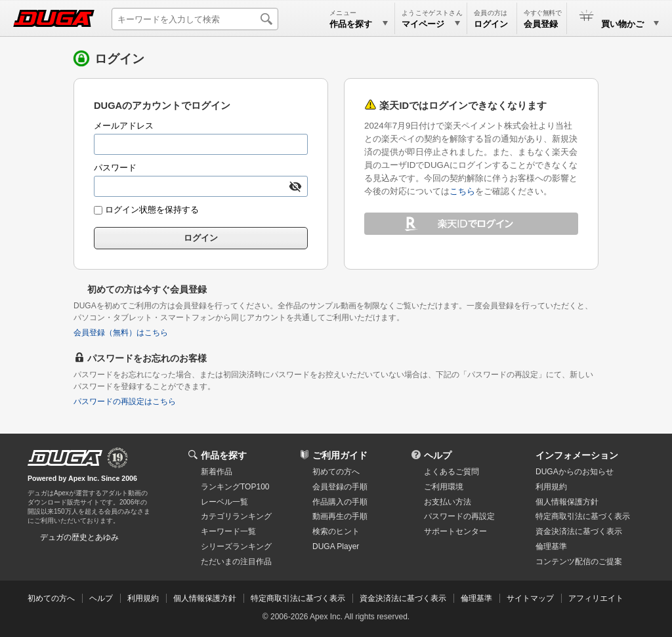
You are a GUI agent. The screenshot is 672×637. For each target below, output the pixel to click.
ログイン (491, 24)
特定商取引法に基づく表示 (298, 598)
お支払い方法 (448, 502)
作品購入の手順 (340, 502)
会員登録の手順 (340, 487)
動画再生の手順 (340, 516)
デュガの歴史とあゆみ (79, 537)
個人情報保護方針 (567, 502)
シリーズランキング (236, 546)
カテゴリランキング (236, 516)
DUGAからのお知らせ (575, 472)
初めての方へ (336, 472)
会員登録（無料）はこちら (121, 333)
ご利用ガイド (340, 455)
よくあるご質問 (451, 472)
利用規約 (551, 487)
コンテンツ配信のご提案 (579, 562)
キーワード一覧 (228, 531)
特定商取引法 (583, 516)
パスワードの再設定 (459, 516)
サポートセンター (455, 531)
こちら (462, 191)
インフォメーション (577, 455)
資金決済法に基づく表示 (403, 598)
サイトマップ (530, 598)
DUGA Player (336, 546)
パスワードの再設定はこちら (125, 401)
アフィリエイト (596, 598)
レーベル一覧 (224, 502)
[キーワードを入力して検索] (195, 19)
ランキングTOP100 (235, 487)
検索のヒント (336, 531)
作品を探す (224, 455)
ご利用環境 (444, 487)
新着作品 (217, 472)
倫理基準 (551, 546)
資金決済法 (579, 531)
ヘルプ (438, 455)
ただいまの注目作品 (236, 562)
